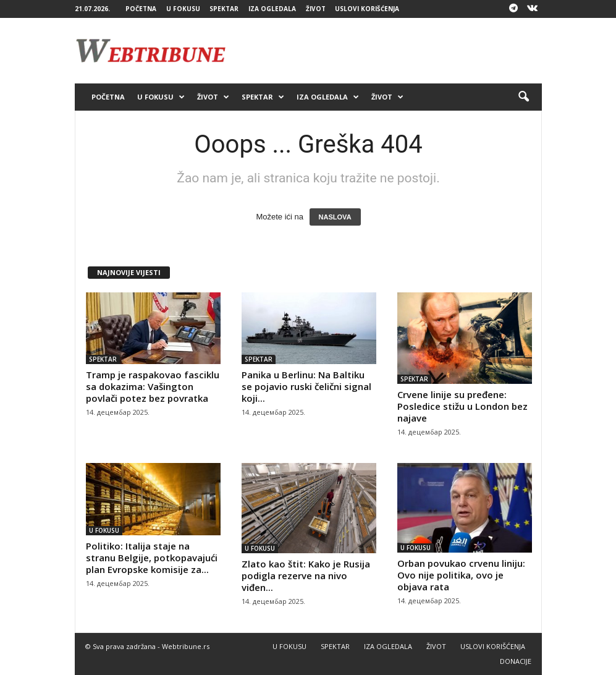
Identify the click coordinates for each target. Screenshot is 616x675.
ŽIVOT (316, 9)
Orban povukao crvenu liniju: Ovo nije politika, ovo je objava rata (461, 575)
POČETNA (141, 9)
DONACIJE (516, 661)
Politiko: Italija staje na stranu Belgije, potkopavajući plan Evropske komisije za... (152, 558)
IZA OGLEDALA (272, 9)
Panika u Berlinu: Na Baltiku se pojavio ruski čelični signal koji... (306, 386)
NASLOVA (335, 217)
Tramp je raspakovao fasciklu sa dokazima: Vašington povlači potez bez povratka (153, 386)
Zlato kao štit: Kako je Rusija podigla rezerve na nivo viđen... (306, 575)
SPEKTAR (224, 9)
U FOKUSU (183, 9)
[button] (523, 97)
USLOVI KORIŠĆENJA (367, 9)
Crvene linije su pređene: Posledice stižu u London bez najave (462, 406)
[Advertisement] (385, 51)
